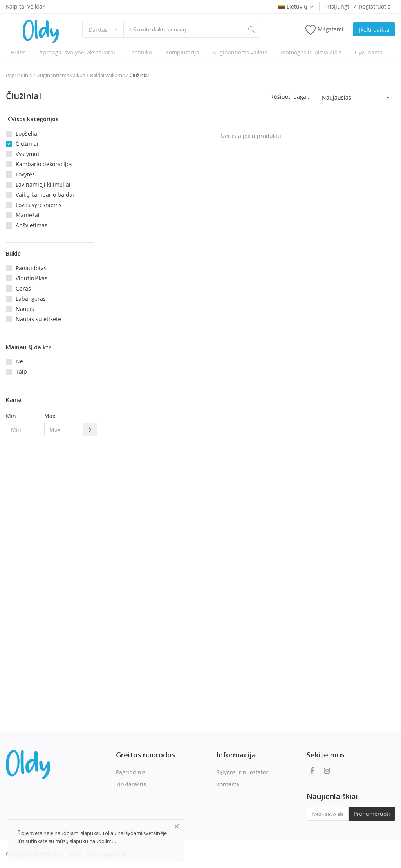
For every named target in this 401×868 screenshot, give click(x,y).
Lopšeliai (27, 133)
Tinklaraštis (131, 784)
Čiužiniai (139, 75)
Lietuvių (296, 6)
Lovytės (25, 174)
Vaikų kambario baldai (45, 195)
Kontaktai (228, 784)
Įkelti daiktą (374, 30)
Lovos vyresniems (39, 205)
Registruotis (375, 6)
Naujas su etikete (38, 319)
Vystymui (27, 154)
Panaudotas (31, 268)
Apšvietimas (32, 225)
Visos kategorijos (32, 119)
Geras (23, 288)
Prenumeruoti (372, 814)
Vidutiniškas (32, 278)
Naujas (25, 309)
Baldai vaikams (107, 75)
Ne (19, 361)
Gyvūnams (368, 52)
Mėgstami (324, 30)
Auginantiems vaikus (240, 52)
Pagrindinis (19, 75)
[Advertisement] (50, 570)
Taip (21, 371)
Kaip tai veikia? (25, 6)
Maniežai (28, 215)
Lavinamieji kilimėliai (43, 184)
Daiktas (98, 30)
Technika (140, 52)
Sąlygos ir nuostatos (242, 772)
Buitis (18, 52)
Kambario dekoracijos (44, 164)
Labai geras (31, 299)
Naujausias (337, 97)
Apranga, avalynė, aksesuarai (77, 52)
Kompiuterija (182, 52)
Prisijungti (338, 6)
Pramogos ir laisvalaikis (311, 52)
